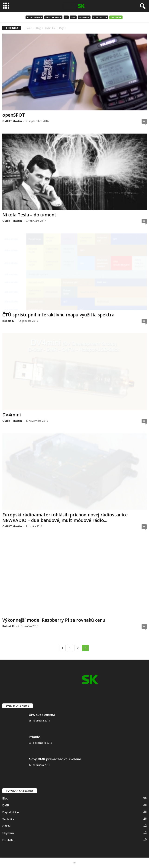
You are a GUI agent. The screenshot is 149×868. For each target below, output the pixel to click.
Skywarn (84, 17)
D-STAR (8, 840)
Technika (116, 17)
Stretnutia (100, 17)
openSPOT (14, 115)
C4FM (6, 826)
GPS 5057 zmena (42, 715)
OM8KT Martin (12, 121)
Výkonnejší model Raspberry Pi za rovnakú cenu (54, 620)
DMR (6, 805)
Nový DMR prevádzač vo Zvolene (55, 759)
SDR (73, 17)
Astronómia (34, 17)
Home (29, 28)
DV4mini (12, 415)
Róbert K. (8, 321)
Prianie (34, 737)
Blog (38, 28)
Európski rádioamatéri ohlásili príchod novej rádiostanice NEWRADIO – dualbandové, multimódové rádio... (65, 518)
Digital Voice (53, 17)
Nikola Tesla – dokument (29, 215)
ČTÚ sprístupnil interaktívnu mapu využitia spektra (58, 315)
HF (66, 17)
